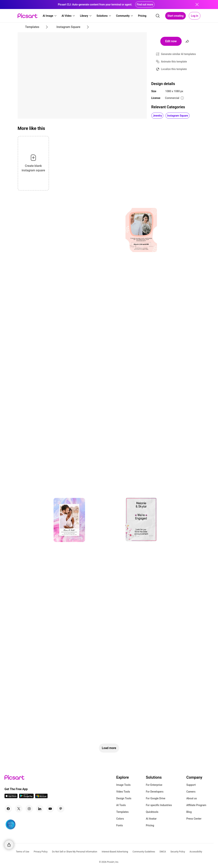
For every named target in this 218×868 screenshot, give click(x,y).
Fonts (120, 825)
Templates (122, 812)
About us (192, 798)
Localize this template (174, 69)
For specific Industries (159, 805)
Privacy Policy (41, 852)
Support (191, 785)
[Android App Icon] (26, 797)
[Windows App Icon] (41, 797)
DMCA (163, 852)
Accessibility (196, 852)
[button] (50, 16)
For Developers (155, 792)
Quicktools (152, 812)
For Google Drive (156, 798)
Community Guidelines (144, 852)
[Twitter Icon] (19, 809)
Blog (189, 812)
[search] (158, 16)
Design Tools (124, 798)
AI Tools (121, 805)
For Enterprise (154, 785)
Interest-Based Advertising (115, 852)
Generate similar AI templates (179, 54)
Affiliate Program (196, 805)
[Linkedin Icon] (40, 809)
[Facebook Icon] (8, 809)
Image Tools (124, 785)
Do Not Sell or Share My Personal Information (75, 852)
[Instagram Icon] (29, 809)
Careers (191, 792)
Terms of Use (23, 852)
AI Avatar (151, 819)
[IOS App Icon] (11, 797)
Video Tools (123, 792)
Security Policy (178, 852)
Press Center (194, 819)
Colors (120, 819)
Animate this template (174, 62)
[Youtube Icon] (50, 809)
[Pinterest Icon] (61, 809)
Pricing (150, 825)
